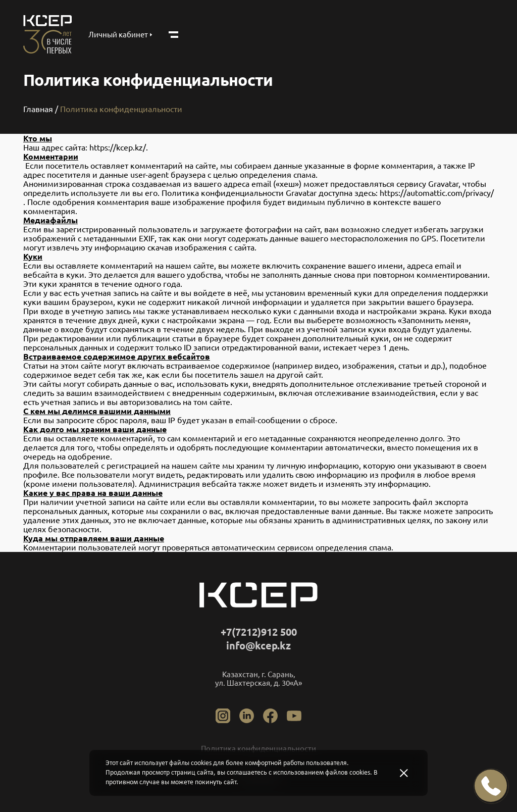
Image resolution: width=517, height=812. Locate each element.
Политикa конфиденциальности (258, 749)
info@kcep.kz (258, 646)
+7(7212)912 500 (259, 632)
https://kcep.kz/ (118, 147)
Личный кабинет (120, 35)
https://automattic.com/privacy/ (437, 193)
